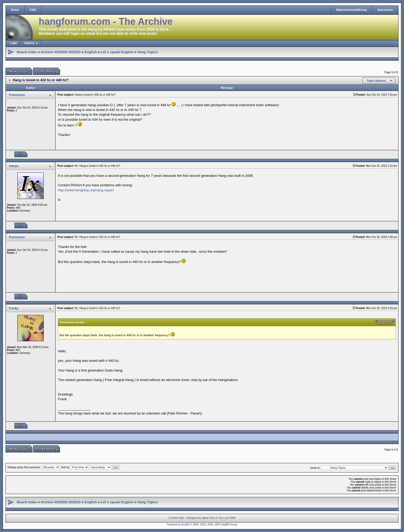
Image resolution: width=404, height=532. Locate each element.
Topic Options (376, 81)
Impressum (385, 10)
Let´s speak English (117, 52)
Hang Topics (148, 52)
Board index (27, 52)
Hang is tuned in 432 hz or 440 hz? (41, 80)
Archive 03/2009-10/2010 (61, 52)
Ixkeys (14, 166)
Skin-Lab (224, 518)
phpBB (185, 524)
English (91, 52)
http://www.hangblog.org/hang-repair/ (86, 190)
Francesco (17, 95)
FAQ (33, 10)
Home (15, 10)
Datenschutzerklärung (352, 10)
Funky (14, 308)
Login (14, 43)
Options (29, 43)
